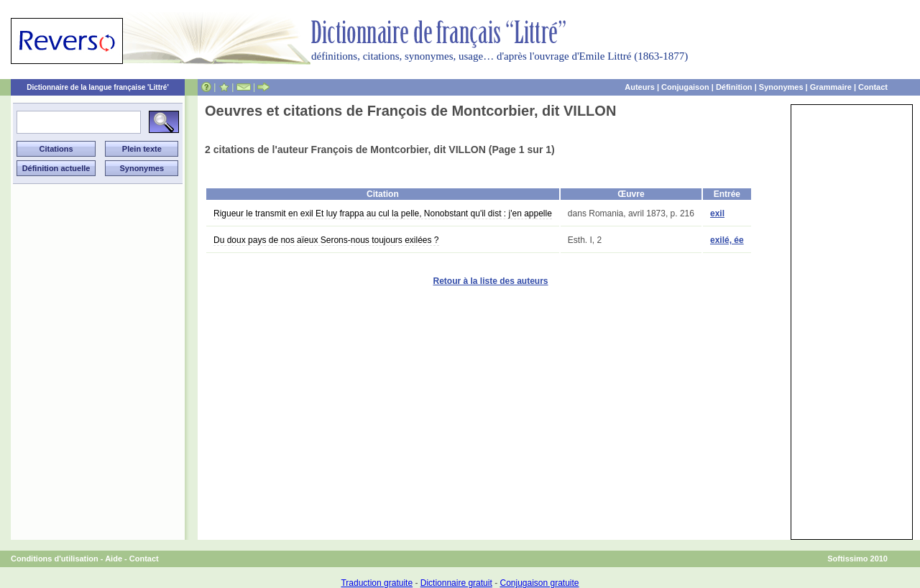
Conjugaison (685, 87)
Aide (114, 559)
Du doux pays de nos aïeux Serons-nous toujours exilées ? (326, 240)
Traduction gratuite (377, 583)
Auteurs (640, 87)
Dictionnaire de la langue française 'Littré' (98, 87)
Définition (734, 87)
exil (717, 213)
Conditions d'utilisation (55, 559)
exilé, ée (727, 240)
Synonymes (781, 87)
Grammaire (831, 87)
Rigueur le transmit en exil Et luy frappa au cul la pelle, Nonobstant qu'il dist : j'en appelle (383, 213)
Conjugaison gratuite (539, 583)
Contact (873, 87)
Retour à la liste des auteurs (490, 281)
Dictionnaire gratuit (456, 583)
